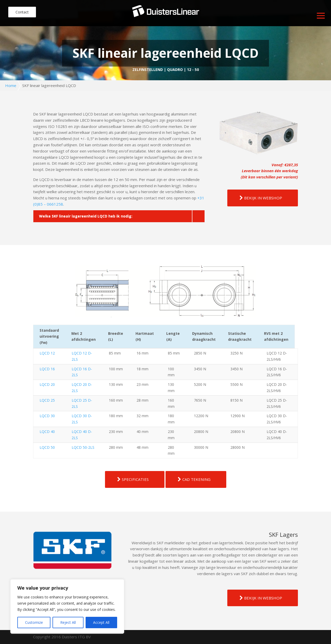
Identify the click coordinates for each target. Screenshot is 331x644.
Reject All (68, 622)
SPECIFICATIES (135, 479)
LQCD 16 (47, 369)
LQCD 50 (47, 447)
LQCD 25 (47, 400)
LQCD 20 (47, 384)
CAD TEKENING (196, 479)
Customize (34, 622)
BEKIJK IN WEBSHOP (263, 198)
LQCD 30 (47, 416)
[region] (67, 606)
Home (11, 85)
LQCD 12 (47, 353)
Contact (22, 12)
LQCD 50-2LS (83, 447)
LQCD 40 (47, 432)
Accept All (101, 622)
